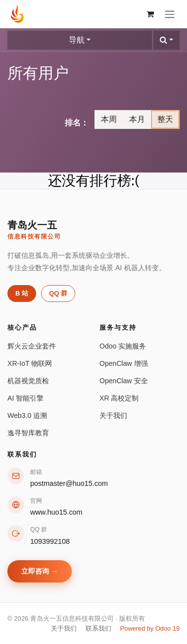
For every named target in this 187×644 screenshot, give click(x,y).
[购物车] (150, 14)
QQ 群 (58, 293)
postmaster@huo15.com (69, 483)
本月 (137, 119)
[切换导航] (170, 14)
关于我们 (113, 415)
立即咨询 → (40, 571)
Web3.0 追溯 (27, 415)
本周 (109, 119)
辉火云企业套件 (32, 346)
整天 (165, 119)
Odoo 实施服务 (123, 346)
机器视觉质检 (28, 381)
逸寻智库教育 (28, 433)
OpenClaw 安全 (124, 381)
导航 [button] (77, 40)
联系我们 (98, 628)
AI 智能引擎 (25, 398)
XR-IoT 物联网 (30, 363)
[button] (166, 40)
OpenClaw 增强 (124, 363)
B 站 (22, 293)
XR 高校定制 (119, 398)
